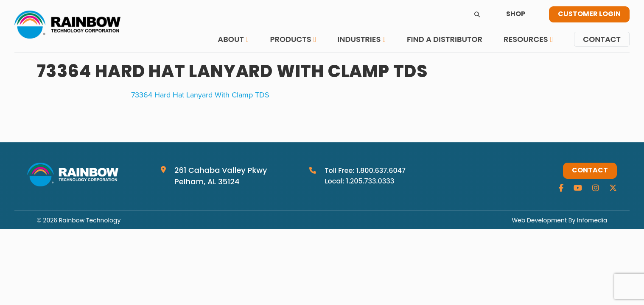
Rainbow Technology (90, 220)
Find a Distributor (445, 39)
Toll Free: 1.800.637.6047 (365, 171)
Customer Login (589, 14)
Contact (602, 39)
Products (290, 39)
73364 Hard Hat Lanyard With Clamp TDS (200, 95)
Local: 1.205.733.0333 (359, 181)
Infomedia (592, 220)
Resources (526, 39)
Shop (516, 14)
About (231, 39)
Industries (359, 39)
